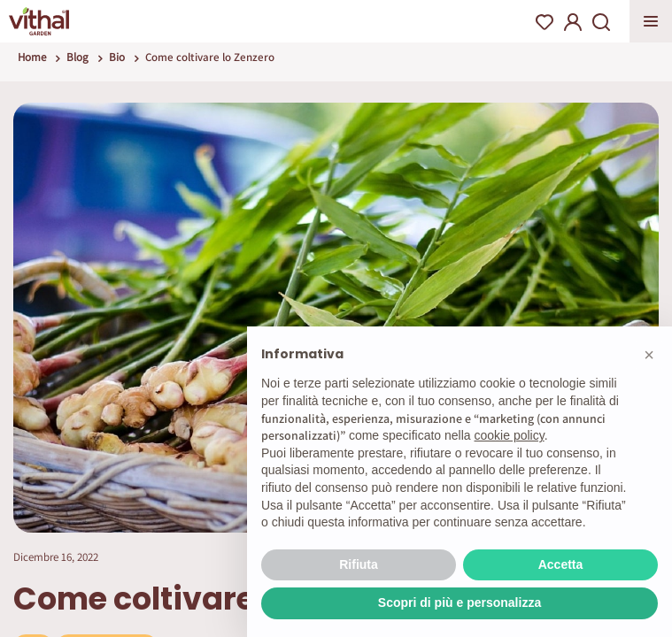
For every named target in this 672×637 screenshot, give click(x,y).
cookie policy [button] (510, 435)
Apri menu (651, 21)
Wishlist (545, 22)
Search (601, 22)
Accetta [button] (561, 564)
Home (32, 57)
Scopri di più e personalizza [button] (460, 602)
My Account (573, 22)
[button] (649, 355)
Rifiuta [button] (359, 564)
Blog (77, 57)
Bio (117, 57)
